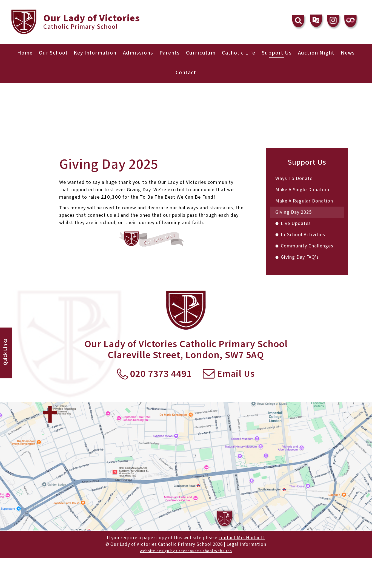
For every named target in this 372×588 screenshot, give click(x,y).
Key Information (94, 53)
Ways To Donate (294, 179)
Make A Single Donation (302, 190)
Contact (186, 73)
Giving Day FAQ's (300, 257)
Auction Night (318, 53)
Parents (169, 53)
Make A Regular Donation (304, 201)
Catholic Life (239, 53)
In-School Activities (303, 235)
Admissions (137, 53)
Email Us (229, 374)
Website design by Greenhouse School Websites (186, 551)
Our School (51, 53)
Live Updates (296, 223)
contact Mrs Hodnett (242, 538)
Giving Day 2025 (294, 212)
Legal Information (246, 544)
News (350, 53)
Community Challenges (307, 246)
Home (23, 53)
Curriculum (201, 53)
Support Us (278, 53)
